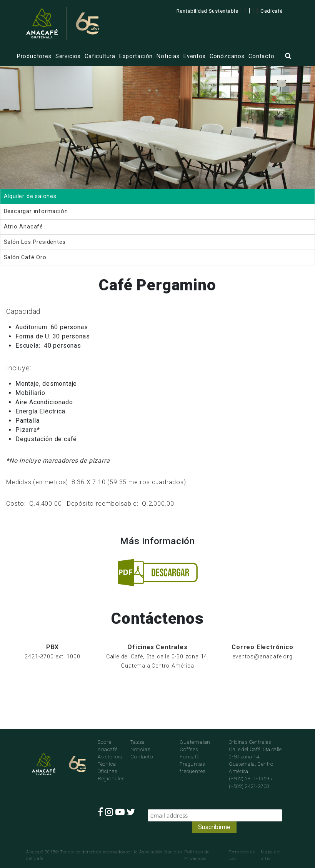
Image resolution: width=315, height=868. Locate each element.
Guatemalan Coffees (195, 746)
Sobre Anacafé (108, 746)
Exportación (136, 56)
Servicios (68, 56)
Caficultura (100, 56)
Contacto (261, 56)
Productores (34, 56)
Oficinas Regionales (108, 775)
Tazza (138, 742)
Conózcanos (227, 56)
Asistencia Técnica (108, 760)
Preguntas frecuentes (192, 768)
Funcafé (190, 757)
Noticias (168, 56)
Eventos (195, 56)
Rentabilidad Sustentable (207, 11)
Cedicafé (271, 11)
